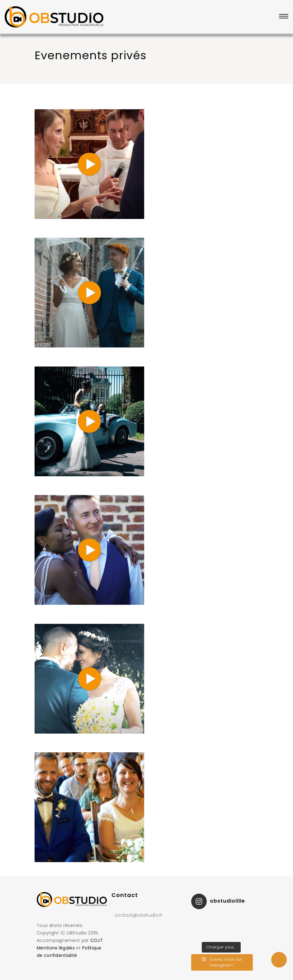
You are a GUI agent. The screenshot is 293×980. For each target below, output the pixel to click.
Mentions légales (56, 948)
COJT (97, 940)
